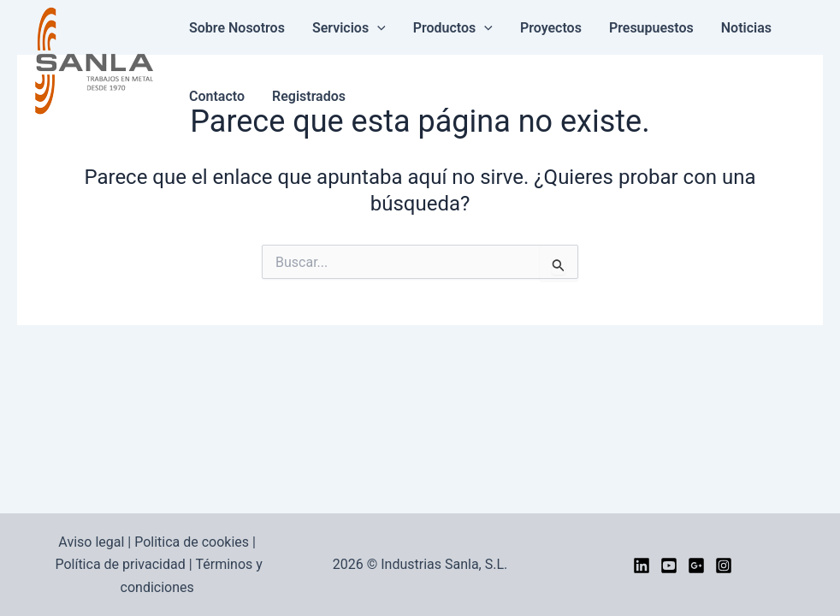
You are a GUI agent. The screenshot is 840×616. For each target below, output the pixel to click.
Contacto (217, 96)
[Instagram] (724, 566)
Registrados (309, 96)
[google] (696, 566)
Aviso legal (91, 542)
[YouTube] (669, 566)
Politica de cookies (192, 542)
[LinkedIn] (642, 566)
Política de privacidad (120, 564)
